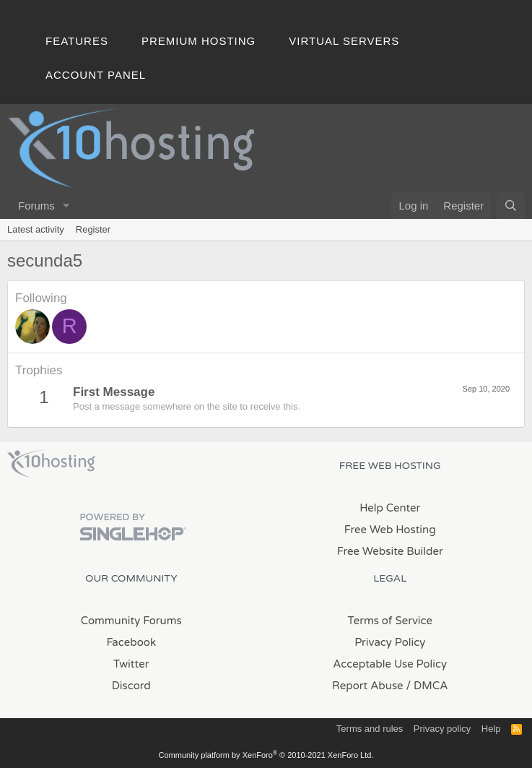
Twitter (131, 664)
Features (77, 41)
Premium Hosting (199, 41)
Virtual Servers (344, 41)
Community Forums (131, 621)
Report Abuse (368, 686)
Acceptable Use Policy (390, 664)
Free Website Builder (390, 551)
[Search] (511, 206)
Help (491, 729)
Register (93, 229)
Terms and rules (370, 729)
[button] (66, 206)
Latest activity (36, 229)
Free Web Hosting (390, 530)
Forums (36, 206)
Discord (131, 686)
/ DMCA (427, 686)
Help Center (390, 508)
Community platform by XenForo (266, 755)
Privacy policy (442, 729)
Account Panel (96, 75)
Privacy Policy (390, 642)
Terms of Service (390, 621)
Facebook (131, 642)
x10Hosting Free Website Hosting (51, 464)
